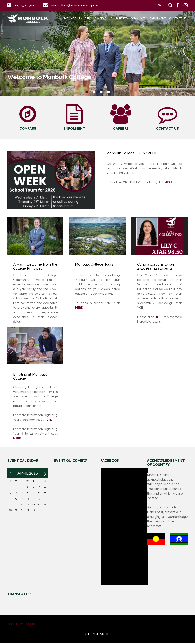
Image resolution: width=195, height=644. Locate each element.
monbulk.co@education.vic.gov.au (77, 5)
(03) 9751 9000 (26, 5)
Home (64, 18)
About (76, 18)
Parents (121, 18)
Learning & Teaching (98, 18)
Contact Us (178, 18)
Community (139, 18)
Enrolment (158, 18)
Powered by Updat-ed (21, 625)
